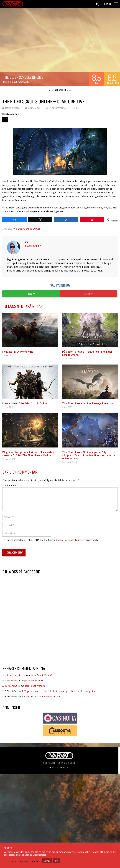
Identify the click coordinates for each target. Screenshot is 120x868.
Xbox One (24, 82)
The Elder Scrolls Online (26, 229)
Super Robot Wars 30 (41, 675)
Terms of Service (83, 540)
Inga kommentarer (59, 108)
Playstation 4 (13, 82)
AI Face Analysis (10, 686)
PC (4, 82)
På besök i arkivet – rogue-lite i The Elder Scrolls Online (87, 353)
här (88, 193)
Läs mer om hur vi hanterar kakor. (22, 861)
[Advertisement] (29, 638)
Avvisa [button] (47, 861)
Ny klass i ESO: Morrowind (18, 352)
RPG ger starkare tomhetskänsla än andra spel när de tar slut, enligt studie (60, 691)
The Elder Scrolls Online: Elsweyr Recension (88, 403)
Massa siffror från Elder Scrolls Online (25, 403)
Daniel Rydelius (13, 108)
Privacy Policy (63, 540)
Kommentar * (9, 486)
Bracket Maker (10, 680)
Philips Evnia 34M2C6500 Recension (42, 696)
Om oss (52, 768)
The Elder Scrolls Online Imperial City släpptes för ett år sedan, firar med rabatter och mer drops (89, 455)
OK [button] (56, 861)
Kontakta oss (64, 768)
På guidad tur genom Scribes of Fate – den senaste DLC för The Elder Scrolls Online (28, 454)
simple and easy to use (14, 675)
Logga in (106, 4)
